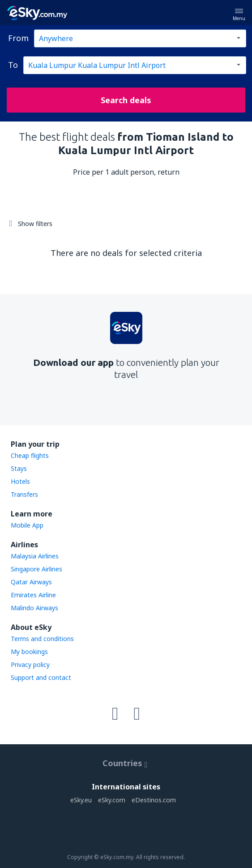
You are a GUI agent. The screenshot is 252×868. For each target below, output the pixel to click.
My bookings (29, 652)
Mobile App (27, 525)
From (18, 38)
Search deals (126, 100)
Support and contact (41, 677)
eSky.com (112, 800)
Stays (19, 468)
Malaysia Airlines (35, 556)
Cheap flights (30, 455)
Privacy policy (30, 665)
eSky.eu (81, 800)
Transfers (24, 494)
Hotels (20, 481)
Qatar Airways (31, 582)
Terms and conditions (42, 639)
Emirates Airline (33, 595)
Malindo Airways (34, 608)
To (13, 65)
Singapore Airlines (36, 569)
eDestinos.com (154, 800)
